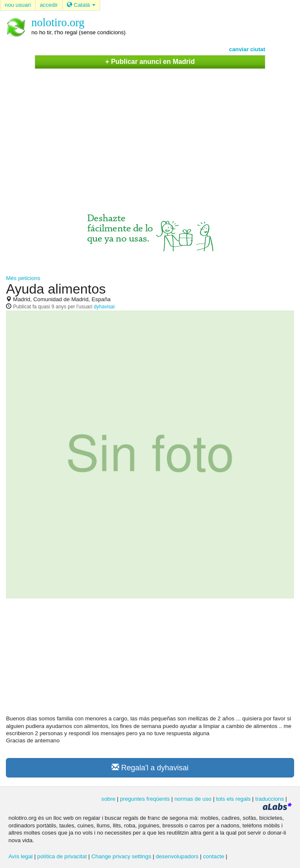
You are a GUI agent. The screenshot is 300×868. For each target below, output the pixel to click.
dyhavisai (104, 307)
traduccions (270, 799)
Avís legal (20, 856)
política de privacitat (62, 856)
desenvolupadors (177, 856)
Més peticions (23, 278)
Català (81, 5)
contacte (213, 856)
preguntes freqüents (145, 799)
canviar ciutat (247, 49)
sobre (108, 799)
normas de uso (193, 799)
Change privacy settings (121, 856)
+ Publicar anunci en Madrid (150, 62)
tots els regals (233, 799)
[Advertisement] (150, 132)
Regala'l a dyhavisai (150, 768)
